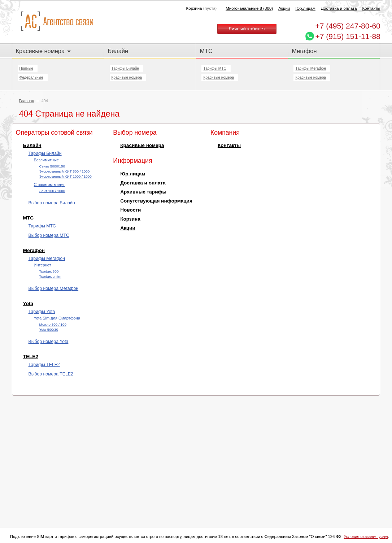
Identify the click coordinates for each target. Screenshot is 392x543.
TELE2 (31, 357)
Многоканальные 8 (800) (249, 8)
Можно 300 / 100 (53, 324)
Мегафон (304, 51)
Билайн (118, 51)
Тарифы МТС (215, 68)
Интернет (43, 265)
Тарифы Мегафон (310, 68)
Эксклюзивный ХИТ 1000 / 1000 (66, 176)
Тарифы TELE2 (44, 365)
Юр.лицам (305, 8)
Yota (28, 303)
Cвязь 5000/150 (52, 166)
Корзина (130, 219)
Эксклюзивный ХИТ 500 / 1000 (65, 171)
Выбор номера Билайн (52, 203)
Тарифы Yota (42, 312)
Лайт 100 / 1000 (52, 191)
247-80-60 (348, 26)
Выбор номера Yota (49, 342)
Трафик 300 (49, 271)
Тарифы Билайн (125, 68)
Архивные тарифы (143, 192)
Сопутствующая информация (156, 201)
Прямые (26, 68)
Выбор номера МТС (49, 235)
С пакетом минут (49, 184)
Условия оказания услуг (366, 537)
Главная (27, 101)
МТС (206, 51)
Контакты (371, 8)
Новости (130, 210)
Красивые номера (43, 51)
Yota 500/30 (49, 329)
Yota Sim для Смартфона (57, 318)
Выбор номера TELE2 (51, 374)
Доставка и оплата (339, 8)
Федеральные (31, 77)
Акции (284, 8)
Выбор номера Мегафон (54, 288)
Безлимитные (46, 160)
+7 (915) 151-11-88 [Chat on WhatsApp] (348, 36)
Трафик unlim (50, 276)
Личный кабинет (247, 29)
